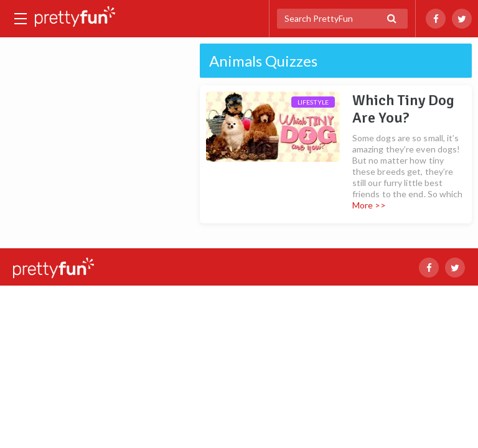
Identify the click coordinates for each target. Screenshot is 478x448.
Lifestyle (313, 102)
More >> (369, 205)
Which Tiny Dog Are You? (403, 109)
